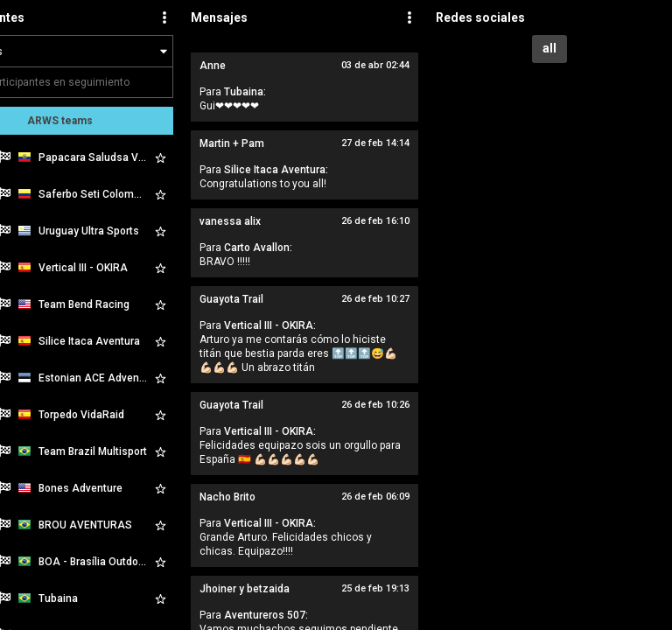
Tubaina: (245, 92)
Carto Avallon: (258, 248)
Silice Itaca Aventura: (276, 170)
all (549, 48)
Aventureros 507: (266, 615)
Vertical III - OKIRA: (270, 325)
